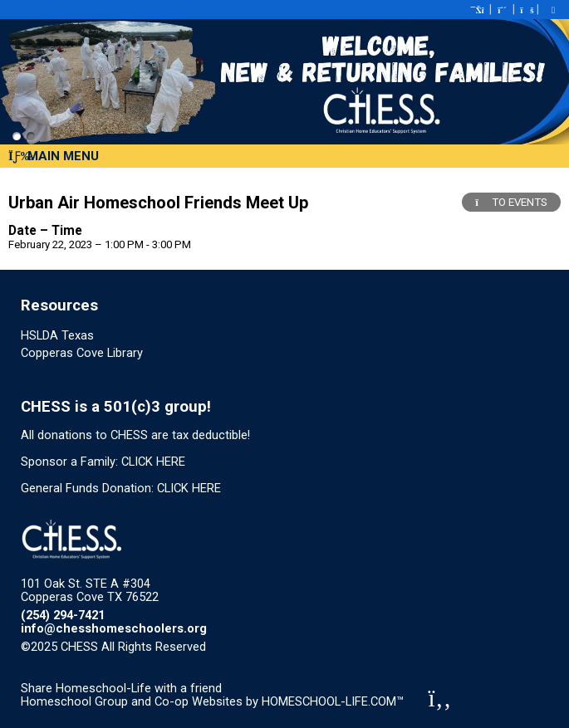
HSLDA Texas (57, 335)
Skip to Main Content (278, 647)
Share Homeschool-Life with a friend (121, 688)
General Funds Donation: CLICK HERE (121, 488)
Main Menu (54, 156)
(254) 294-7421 (63, 615)
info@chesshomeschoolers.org (114, 628)
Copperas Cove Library (82, 353)
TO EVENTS (511, 202)
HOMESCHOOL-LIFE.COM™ (333, 701)
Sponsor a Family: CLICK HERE (103, 462)
